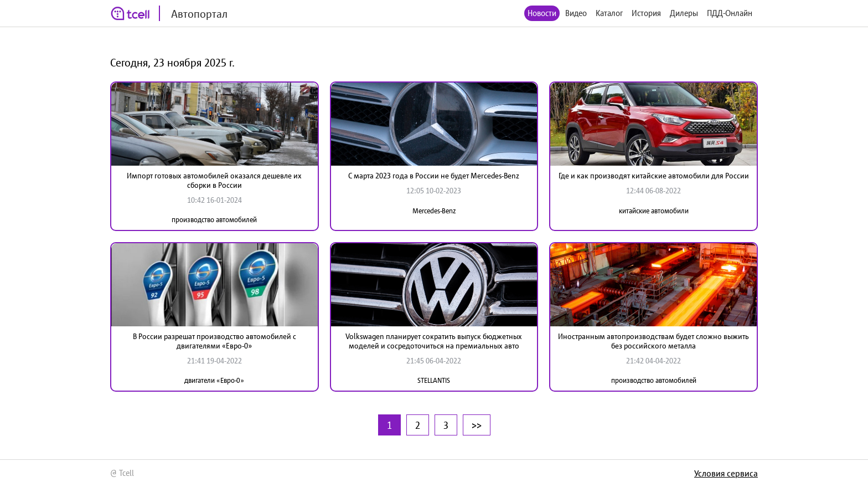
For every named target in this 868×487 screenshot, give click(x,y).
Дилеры (684, 13)
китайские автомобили (654, 211)
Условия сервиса (726, 473)
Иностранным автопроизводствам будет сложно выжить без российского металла (653, 341)
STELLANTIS (434, 380)
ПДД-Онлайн (730, 13)
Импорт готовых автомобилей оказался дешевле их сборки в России (214, 180)
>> (477, 425)
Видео (576, 13)
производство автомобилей (214, 220)
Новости (542, 13)
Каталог (609, 13)
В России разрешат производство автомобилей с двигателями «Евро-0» (215, 341)
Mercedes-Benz (434, 211)
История (646, 13)
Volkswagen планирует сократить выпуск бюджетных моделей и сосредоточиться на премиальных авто (434, 341)
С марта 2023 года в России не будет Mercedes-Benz (434, 176)
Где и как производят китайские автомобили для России (654, 176)
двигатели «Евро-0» (214, 380)
